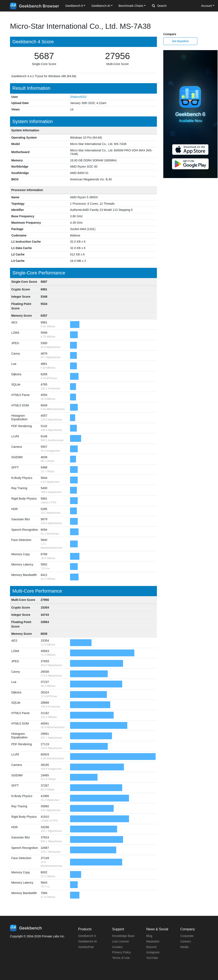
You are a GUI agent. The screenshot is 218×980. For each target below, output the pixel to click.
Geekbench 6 (87, 936)
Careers (186, 941)
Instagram (153, 952)
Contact (117, 947)
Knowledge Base (123, 936)
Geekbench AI (87, 941)
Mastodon (153, 941)
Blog (149, 936)
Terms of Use (121, 958)
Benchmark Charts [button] (131, 6)
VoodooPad (86, 947)
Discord (151, 947)
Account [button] (207, 6)
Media (184, 947)
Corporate (187, 936)
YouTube (152, 958)
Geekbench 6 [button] (74, 6)
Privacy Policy (121, 952)
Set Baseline (180, 41)
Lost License (121, 941)
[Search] (174, 6)
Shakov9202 (78, 97)
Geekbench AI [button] (101, 6)
